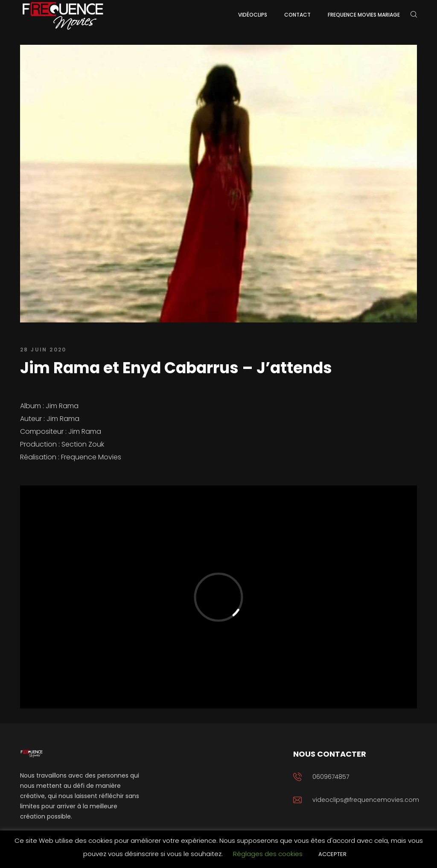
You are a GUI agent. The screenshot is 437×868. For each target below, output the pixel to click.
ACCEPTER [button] (332, 854)
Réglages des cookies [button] (268, 854)
